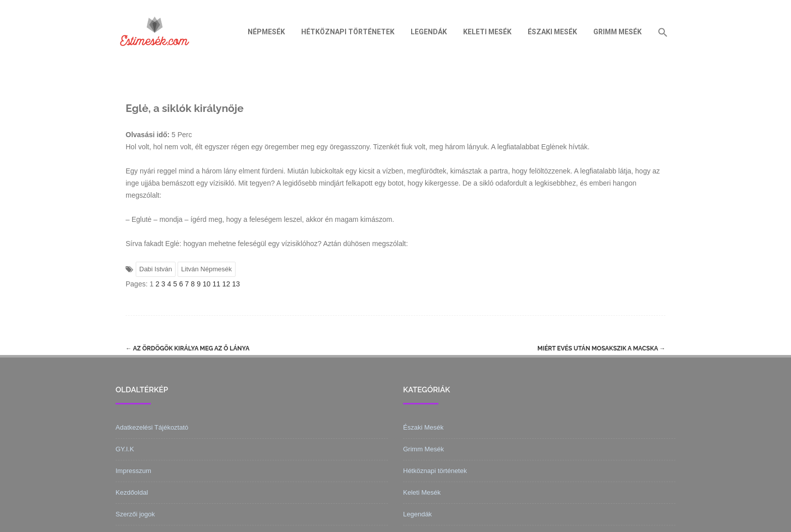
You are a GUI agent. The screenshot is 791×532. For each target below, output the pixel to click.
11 (216, 284)
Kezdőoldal (132, 492)
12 (227, 284)
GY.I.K (125, 449)
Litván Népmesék (206, 269)
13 (236, 284)
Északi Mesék (552, 32)
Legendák (429, 32)
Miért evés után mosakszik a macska (601, 348)
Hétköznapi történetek (348, 32)
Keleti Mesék (487, 32)
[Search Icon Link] (663, 32)
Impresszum (133, 471)
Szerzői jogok (135, 514)
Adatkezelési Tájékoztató (152, 427)
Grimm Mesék (617, 32)
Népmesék (266, 32)
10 (207, 284)
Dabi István (156, 269)
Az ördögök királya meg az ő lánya (188, 348)
